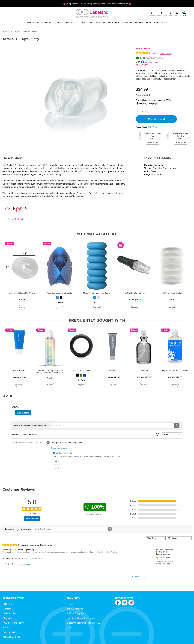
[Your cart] (184, 14)
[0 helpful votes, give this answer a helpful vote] (57, 462)
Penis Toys (14, 31)
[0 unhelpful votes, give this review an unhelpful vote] (13, 564)
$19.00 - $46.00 (113, 377)
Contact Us (9, 609)
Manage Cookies (11, 637)
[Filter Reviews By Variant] (179, 538)
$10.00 (22, 300)
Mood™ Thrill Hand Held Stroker (97, 293)
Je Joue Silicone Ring (81, 371)
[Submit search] (177, 426)
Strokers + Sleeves (29, 31)
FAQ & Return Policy (13, 623)
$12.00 (81, 380)
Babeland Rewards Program (81, 618)
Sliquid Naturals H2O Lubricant (175, 371)
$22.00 (97, 302)
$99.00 (60, 302)
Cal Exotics (20, 219)
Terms (6, 627)
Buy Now (22, 307)
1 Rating (154, 54)
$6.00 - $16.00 (19, 377)
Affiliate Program (75, 613)
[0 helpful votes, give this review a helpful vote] (6, 564)
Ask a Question (142, 65)
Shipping (7, 618)
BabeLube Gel (19, 371)
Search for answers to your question (30, 426)
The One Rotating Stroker (134, 293)
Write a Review (166, 54)
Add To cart (156, 119)
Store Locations (75, 609)
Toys (5, 31)
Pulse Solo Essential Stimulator (60, 293)
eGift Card (8, 604)
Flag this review (25, 564)
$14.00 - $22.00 (175, 377)
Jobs (69, 627)
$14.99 (50, 378)
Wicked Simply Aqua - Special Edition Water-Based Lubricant (50, 372)
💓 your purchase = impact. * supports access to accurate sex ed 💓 (97, 4)
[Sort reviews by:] (156, 538)
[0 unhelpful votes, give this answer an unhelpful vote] (57, 468)
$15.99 (172, 300)
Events (70, 604)
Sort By (158, 434)
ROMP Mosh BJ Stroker (172, 293)
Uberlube (144, 371)
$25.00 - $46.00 (144, 377)
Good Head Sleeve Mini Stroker (22, 293)
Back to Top (136, 577)
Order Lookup (10, 613)
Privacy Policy (10, 632)
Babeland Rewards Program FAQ (84, 623)
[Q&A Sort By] (172, 434)
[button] (57, 298)
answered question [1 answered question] (152, 62)
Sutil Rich (113, 371)
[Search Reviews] (73, 529)
